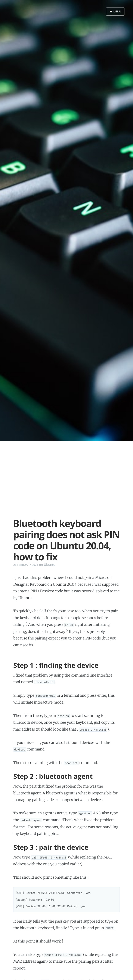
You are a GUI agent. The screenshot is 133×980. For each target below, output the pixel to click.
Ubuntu (50, 565)
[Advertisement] (66, 482)
